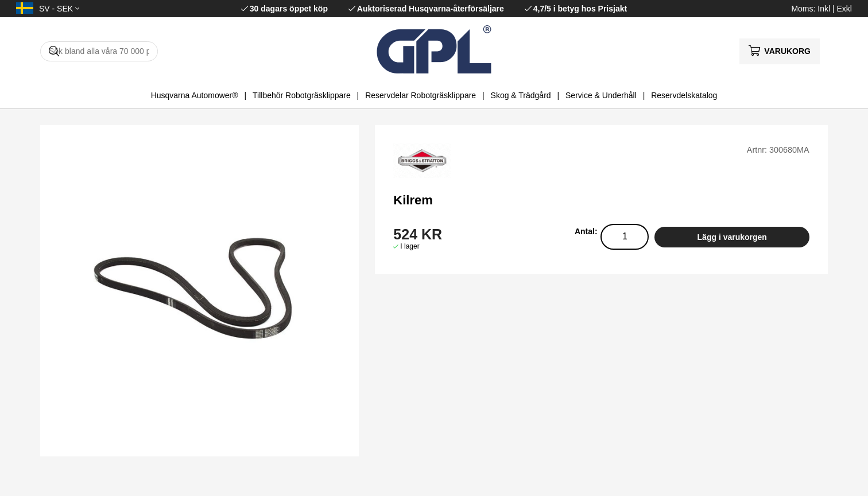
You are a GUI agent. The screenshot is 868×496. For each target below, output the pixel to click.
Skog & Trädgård (521, 95)
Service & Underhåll (601, 95)
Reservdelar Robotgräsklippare (421, 95)
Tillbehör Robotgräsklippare (302, 95)
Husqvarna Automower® (195, 95)
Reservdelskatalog (684, 95)
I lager (410, 246)
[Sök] (99, 51)
